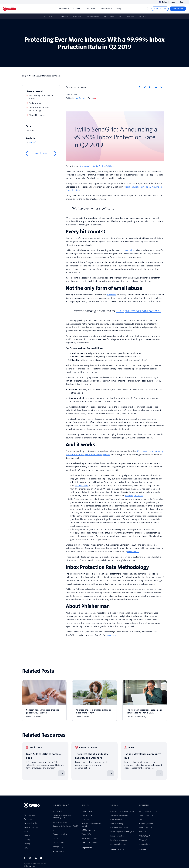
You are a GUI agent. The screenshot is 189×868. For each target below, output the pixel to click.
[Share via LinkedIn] (151, 87)
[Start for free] (178, 9)
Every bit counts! (35, 91)
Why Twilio (92, 9)
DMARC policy (82, 486)
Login (183, 2)
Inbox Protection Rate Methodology (39, 109)
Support (174, 2)
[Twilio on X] (31, 858)
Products (64, 9)
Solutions (77, 9)
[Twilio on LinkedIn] (37, 858)
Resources (106, 9)
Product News (108, 16)
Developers (76, 16)
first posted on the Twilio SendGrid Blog (97, 166)
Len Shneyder (81, 98)
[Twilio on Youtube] (42, 858)
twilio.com (111, 635)
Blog (24, 76)
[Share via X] (145, 87)
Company (142, 16)
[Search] (148, 9)
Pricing (119, 9)
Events (121, 16)
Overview (64, 16)
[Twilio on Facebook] (25, 858)
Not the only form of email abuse (41, 97)
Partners (131, 16)
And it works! (35, 103)
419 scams (111, 295)
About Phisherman (38, 115)
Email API (30, 131)
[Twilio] (9, 9)
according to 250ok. (134, 496)
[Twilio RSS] (162, 87)
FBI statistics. (133, 552)
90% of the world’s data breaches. (138, 311)
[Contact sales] (160, 9)
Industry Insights (92, 16)
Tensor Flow (129, 250)
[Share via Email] (157, 87)
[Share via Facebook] (140, 87)
